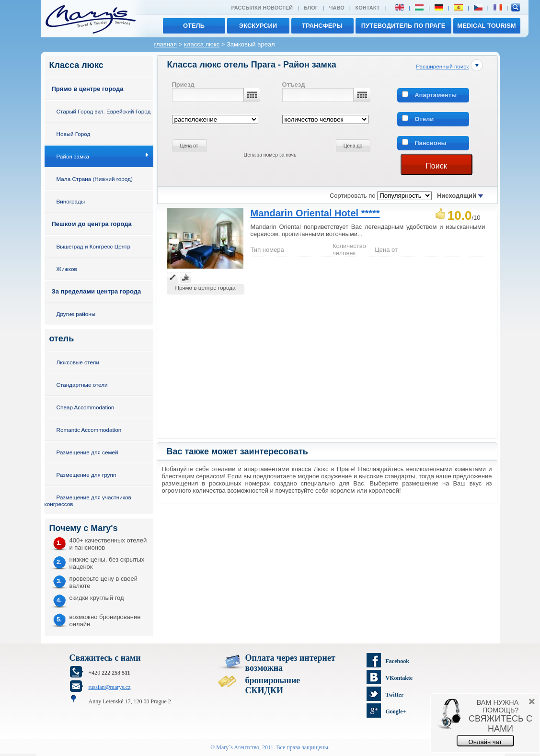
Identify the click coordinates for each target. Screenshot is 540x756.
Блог (311, 8)
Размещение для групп (86, 475)
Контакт (368, 8)
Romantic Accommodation (89, 430)
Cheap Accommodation (86, 407)
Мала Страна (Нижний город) (95, 179)
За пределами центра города (97, 291)
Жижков (67, 269)
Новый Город (74, 134)
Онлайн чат (485, 742)
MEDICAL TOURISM (486, 26)
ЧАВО (337, 8)
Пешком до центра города (92, 224)
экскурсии (258, 26)
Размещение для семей (87, 452)
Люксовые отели (78, 362)
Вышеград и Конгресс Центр (94, 246)
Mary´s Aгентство (238, 747)
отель (194, 26)
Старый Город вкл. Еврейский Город (104, 111)
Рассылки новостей (262, 8)
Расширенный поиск (442, 66)
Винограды (71, 201)
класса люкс (202, 44)
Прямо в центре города (88, 89)
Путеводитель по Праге (403, 26)
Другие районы (76, 314)
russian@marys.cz (110, 687)
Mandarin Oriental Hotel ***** (315, 213)
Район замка (73, 156)
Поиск (436, 166)
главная (166, 44)
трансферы (322, 26)
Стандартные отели (82, 385)
